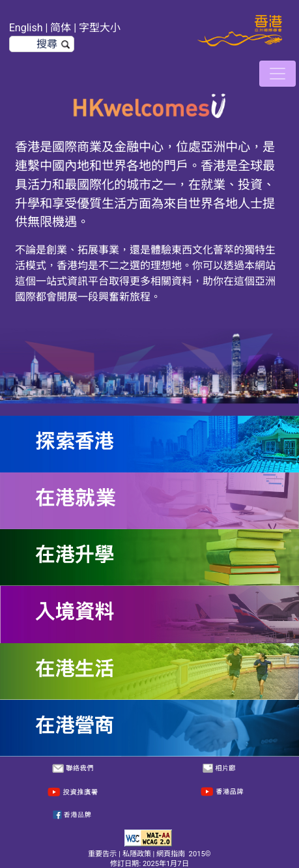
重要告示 (102, 854)
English (26, 28)
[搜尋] (42, 44)
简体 (61, 28)
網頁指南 (171, 854)
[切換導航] (278, 74)
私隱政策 (137, 854)
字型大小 (100, 28)
